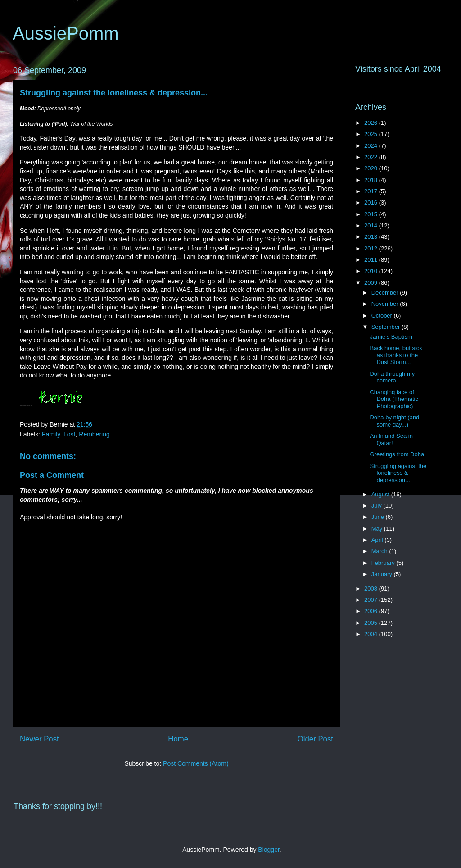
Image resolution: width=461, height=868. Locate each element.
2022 (372, 157)
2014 (372, 225)
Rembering (94, 434)
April (378, 540)
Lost (69, 434)
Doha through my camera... (392, 377)
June (379, 517)
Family (51, 434)
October (383, 316)
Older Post (315, 739)
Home (178, 739)
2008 (372, 589)
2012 (372, 248)
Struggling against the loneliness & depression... (114, 93)
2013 (372, 237)
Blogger (269, 850)
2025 (372, 134)
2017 (372, 191)
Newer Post (39, 739)
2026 (372, 123)
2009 (372, 283)
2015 (372, 214)
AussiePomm (66, 33)
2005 (372, 623)
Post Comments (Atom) (196, 763)
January (383, 574)
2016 (372, 202)
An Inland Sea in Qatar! (391, 439)
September (386, 327)
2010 (372, 271)
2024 (372, 146)
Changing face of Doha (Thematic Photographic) (394, 399)
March (380, 551)
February (384, 563)
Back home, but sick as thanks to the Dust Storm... (396, 355)
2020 (372, 168)
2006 (372, 611)
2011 (372, 260)
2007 (372, 600)
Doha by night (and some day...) (394, 421)
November (386, 304)
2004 (372, 634)
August (381, 494)
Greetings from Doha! (398, 454)
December (386, 293)
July (377, 506)
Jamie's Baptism (391, 337)
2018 (372, 180)
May (378, 529)
